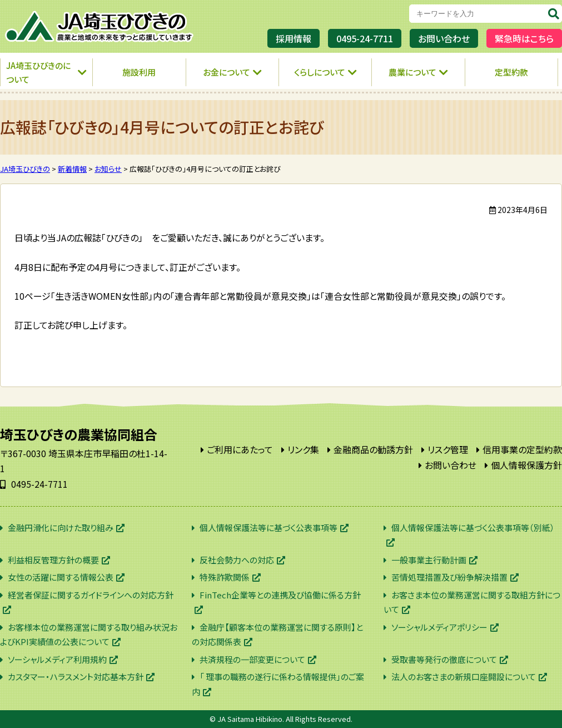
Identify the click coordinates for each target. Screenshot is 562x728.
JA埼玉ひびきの (100, 26)
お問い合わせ (444, 38)
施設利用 (139, 72)
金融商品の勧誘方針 (373, 449)
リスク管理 (448, 449)
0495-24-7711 (365, 38)
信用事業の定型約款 (522, 449)
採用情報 (294, 38)
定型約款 (511, 72)
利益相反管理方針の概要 (53, 560)
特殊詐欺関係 (225, 577)
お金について (227, 72)
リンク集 (303, 449)
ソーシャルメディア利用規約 (57, 659)
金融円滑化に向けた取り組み (61, 528)
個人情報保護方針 (526, 465)
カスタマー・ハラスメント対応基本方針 (76, 677)
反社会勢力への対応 (237, 560)
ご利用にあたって (240, 449)
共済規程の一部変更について (252, 659)
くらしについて (320, 72)
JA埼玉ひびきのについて (38, 73)
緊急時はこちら (524, 38)
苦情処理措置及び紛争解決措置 (449, 577)
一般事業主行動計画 (429, 560)
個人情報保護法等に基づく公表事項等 (268, 528)
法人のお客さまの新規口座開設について (464, 677)
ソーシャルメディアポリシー (439, 627)
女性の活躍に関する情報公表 (61, 577)
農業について (412, 72)
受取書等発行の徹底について (444, 659)
